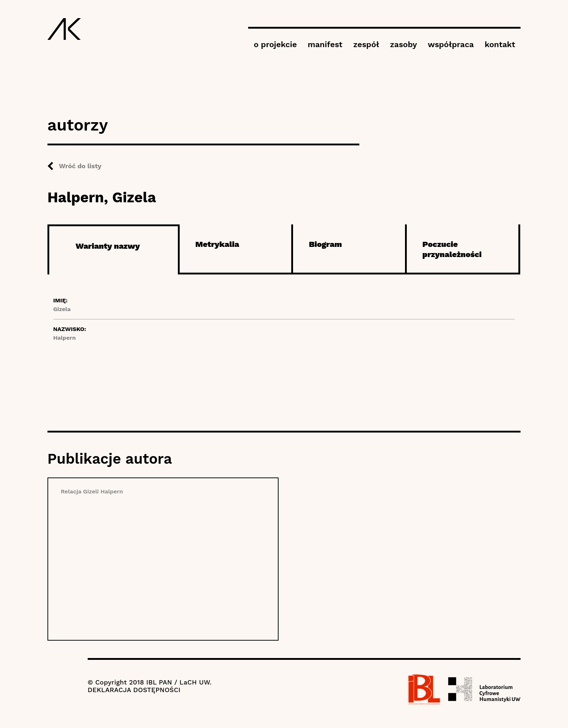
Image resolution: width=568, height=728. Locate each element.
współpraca (451, 44)
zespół (366, 44)
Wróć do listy (80, 166)
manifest (325, 44)
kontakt (500, 44)
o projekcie (275, 44)
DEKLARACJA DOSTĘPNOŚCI (134, 690)
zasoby (404, 44)
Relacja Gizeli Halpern (92, 491)
